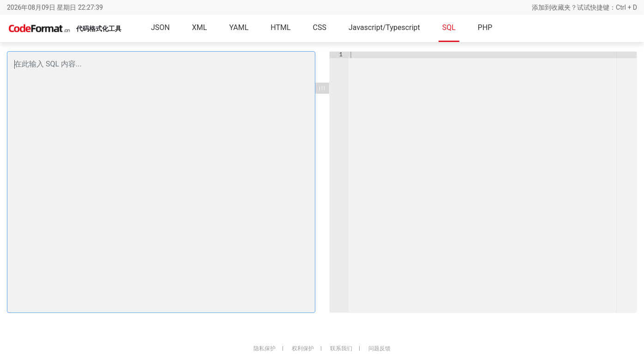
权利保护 (303, 348)
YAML (239, 27)
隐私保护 (265, 348)
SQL (449, 27)
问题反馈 (379, 348)
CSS (320, 27)
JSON (160, 27)
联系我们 (341, 348)
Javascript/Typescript (384, 27)
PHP (485, 27)
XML (200, 27)
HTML (280, 27)
